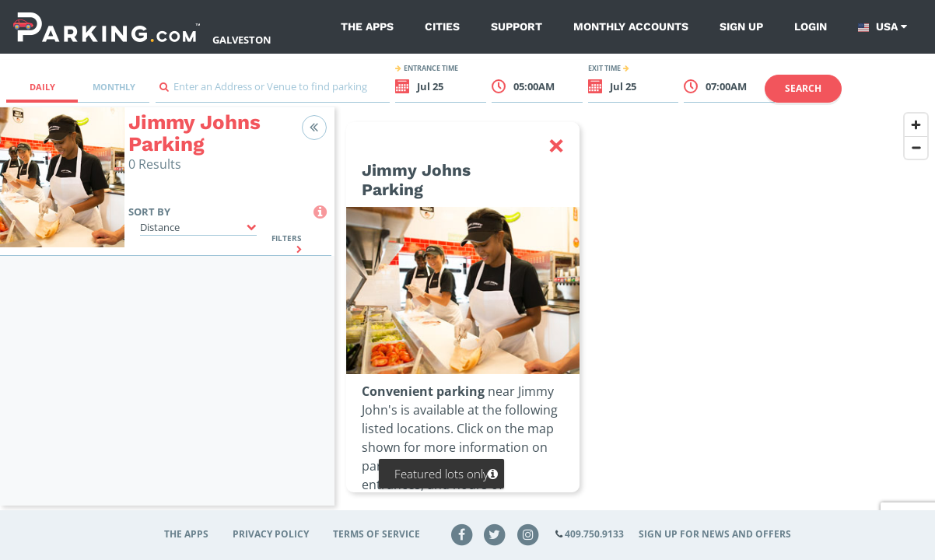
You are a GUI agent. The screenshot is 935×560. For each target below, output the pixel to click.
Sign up (741, 26)
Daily (42, 87)
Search (803, 88)
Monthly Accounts (631, 26)
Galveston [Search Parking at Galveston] (242, 40)
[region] (635, 316)
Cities (442, 26)
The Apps (367, 26)
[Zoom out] (916, 147)
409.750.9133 (594, 534)
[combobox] (273, 91)
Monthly (114, 87)
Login (811, 26)
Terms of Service (376, 534)
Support (517, 26)
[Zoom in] (916, 125)
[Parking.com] (107, 27)
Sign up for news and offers (715, 534)
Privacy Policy (271, 534)
